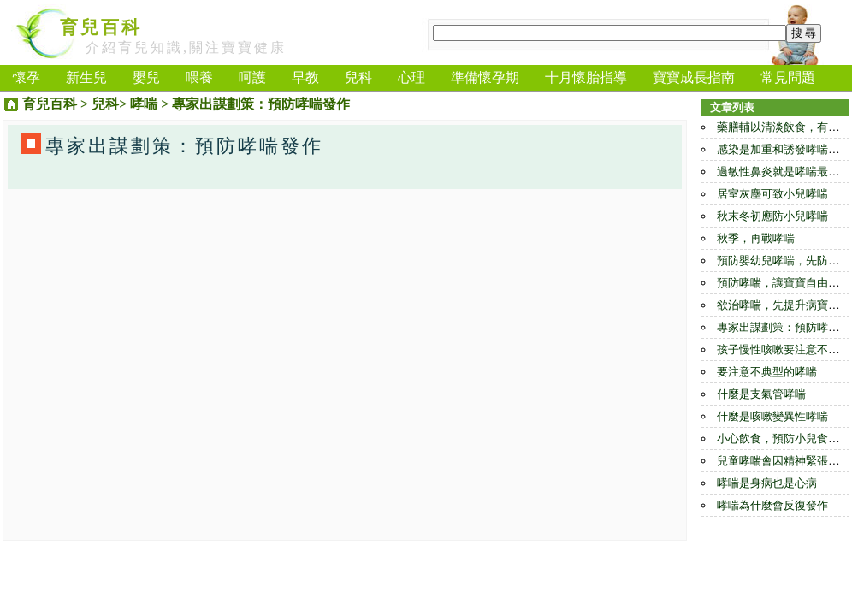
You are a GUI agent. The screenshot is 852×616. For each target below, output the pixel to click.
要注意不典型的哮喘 (767, 372)
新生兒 (86, 77)
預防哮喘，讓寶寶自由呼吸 (784, 283)
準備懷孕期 (485, 77)
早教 (305, 77)
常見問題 (788, 77)
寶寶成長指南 (694, 77)
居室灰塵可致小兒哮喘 (772, 194)
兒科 (358, 77)
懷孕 (27, 77)
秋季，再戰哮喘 (756, 238)
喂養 (199, 77)
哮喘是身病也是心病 (767, 483)
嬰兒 (146, 77)
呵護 (252, 77)
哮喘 (144, 104)
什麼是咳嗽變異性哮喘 (772, 416)
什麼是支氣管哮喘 (761, 394)
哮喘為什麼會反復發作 (772, 505)
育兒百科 (101, 27)
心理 (411, 77)
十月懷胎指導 (586, 77)
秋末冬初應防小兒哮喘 (772, 216)
